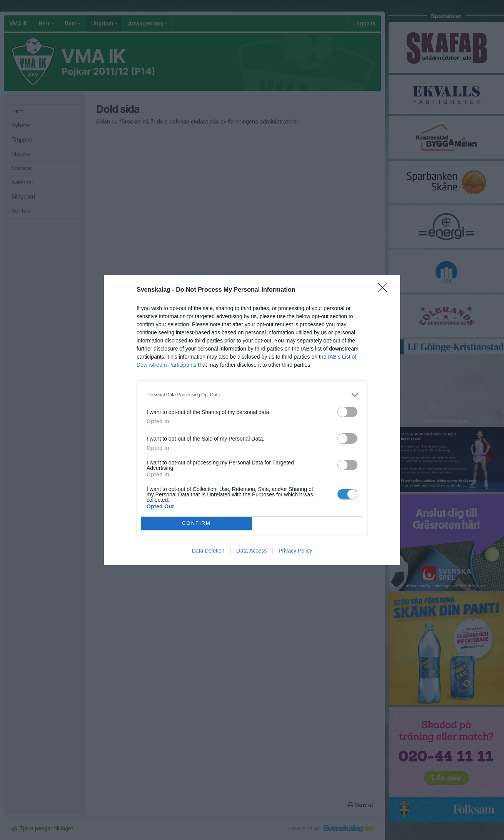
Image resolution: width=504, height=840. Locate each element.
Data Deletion (208, 551)
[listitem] (252, 395)
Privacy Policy (295, 551)
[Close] (385, 290)
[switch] (347, 412)
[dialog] (252, 420)
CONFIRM (196, 523)
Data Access (252, 551)
